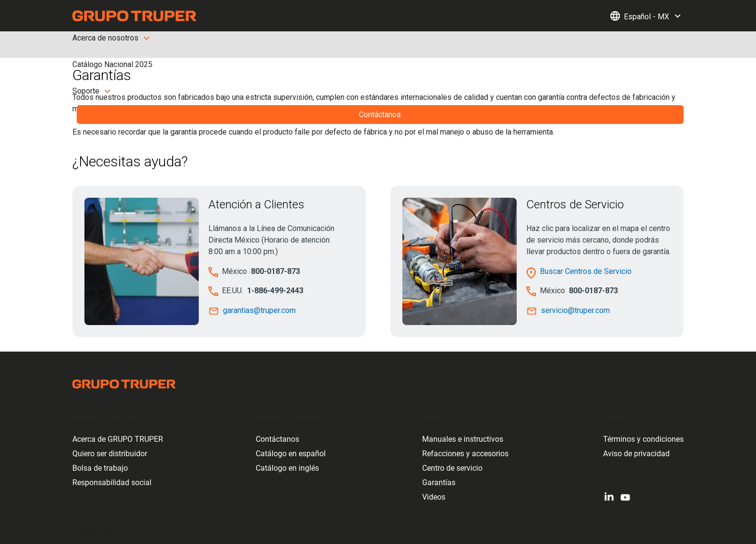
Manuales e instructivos (463, 439)
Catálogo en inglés (287, 468)
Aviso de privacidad (636, 454)
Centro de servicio (452, 468)
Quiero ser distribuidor (110, 454)
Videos (434, 497)
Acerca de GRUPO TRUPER (118, 439)
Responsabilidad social (112, 483)
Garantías (439, 483)
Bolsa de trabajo (100, 468)
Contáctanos (277, 439)
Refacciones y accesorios (465, 454)
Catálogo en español (291, 454)
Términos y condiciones (643, 439)
